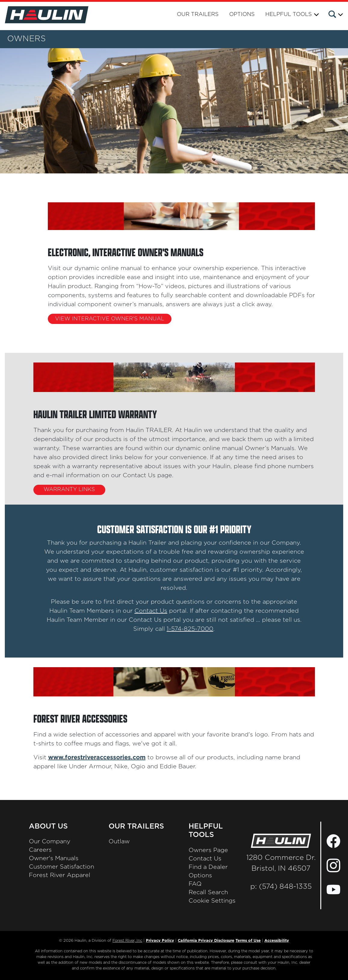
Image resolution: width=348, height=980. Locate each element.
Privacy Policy (160, 941)
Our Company (50, 842)
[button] (335, 15)
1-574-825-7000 (190, 631)
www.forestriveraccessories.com (97, 758)
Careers (40, 850)
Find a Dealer (208, 867)
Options (242, 14)
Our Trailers (198, 14)
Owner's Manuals (54, 858)
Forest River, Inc (127, 941)
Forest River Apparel (60, 875)
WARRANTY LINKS (69, 490)
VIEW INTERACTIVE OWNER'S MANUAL (110, 319)
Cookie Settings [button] (212, 901)
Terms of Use (248, 941)
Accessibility (277, 941)
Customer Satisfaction (62, 867)
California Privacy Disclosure (206, 941)
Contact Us (151, 613)
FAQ (195, 884)
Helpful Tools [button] (289, 14)
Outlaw (119, 842)
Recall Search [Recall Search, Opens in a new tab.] (208, 892)
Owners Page (208, 850)
